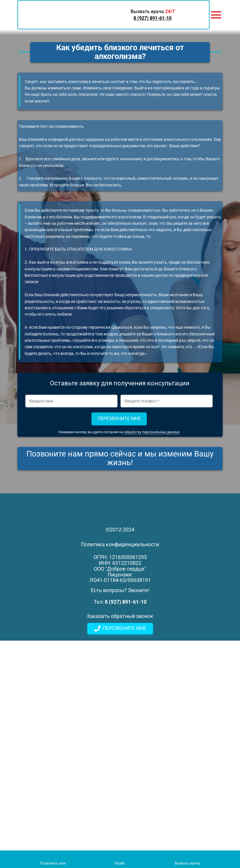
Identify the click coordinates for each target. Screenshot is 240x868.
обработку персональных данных (152, 432)
